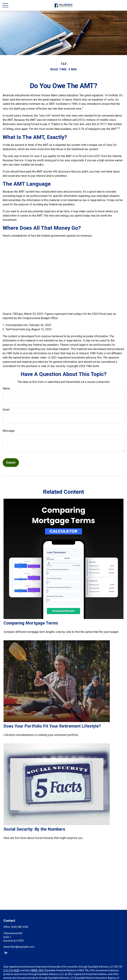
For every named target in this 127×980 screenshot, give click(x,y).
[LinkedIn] (6, 952)
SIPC (41, 970)
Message (9, 431)
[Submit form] (11, 463)
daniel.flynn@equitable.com (19, 947)
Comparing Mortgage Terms (31, 623)
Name (6, 388)
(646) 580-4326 (20, 927)
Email (6, 410)
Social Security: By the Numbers (34, 829)
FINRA (34, 970)
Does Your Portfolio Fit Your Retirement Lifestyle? (52, 726)
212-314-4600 (11, 970)
